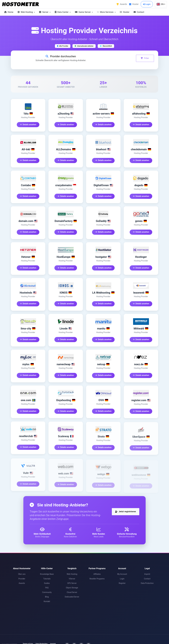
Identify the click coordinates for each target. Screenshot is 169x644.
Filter (145, 58)
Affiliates (97, 574)
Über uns (22, 574)
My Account (122, 574)
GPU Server (72, 583)
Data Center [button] (62, 12)
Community (47, 592)
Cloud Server (72, 592)
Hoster (125, 12)
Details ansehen (28, 125)
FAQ (47, 588)
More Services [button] (105, 12)
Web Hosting (72, 574)
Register (122, 583)
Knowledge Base (47, 574)
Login (147, 4)
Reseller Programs (97, 579)
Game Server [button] (83, 12)
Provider (22, 579)
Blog (47, 597)
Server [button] (44, 12)
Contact (139, 12)
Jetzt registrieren (126, 512)
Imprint (147, 574)
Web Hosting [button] (25, 12)
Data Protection (147, 583)
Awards (22, 583)
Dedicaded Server (72, 597)
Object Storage (72, 588)
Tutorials (47, 579)
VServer (72, 579)
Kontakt (47, 601)
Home (9, 12)
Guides (47, 583)
